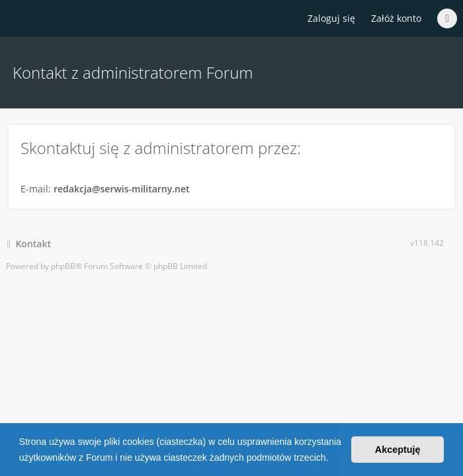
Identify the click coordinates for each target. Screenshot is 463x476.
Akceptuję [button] (398, 450)
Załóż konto (396, 18)
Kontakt (29, 244)
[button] (333, 459)
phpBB (63, 266)
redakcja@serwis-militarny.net (122, 189)
